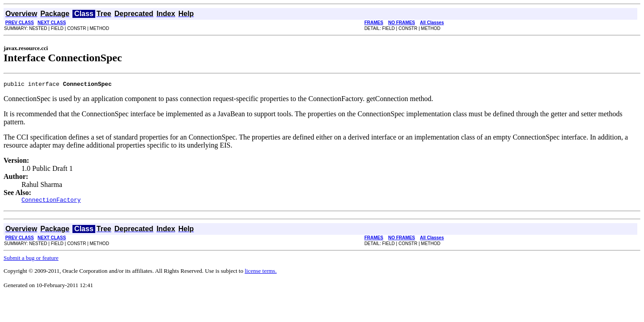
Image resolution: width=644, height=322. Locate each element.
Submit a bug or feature (31, 261)
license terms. (261, 273)
